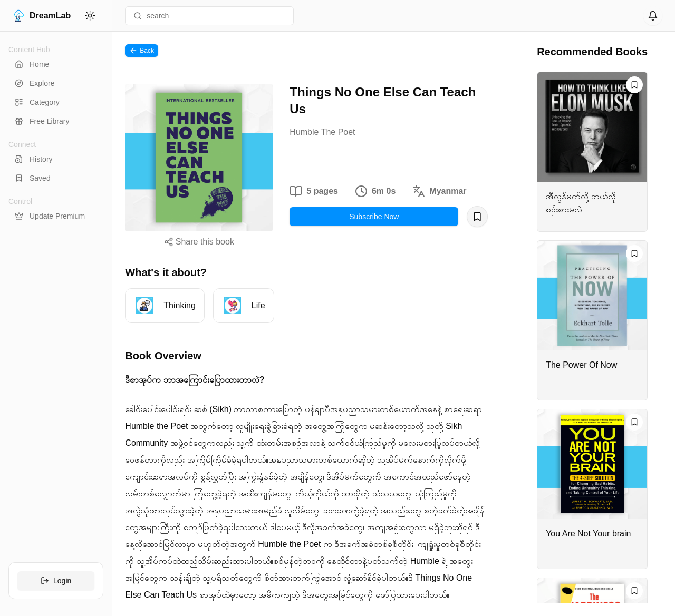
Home (32, 64)
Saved (33, 178)
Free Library (42, 121)
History (34, 159)
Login (56, 581)
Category (37, 102)
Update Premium (50, 216)
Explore (35, 83)
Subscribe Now (374, 217)
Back (142, 51)
